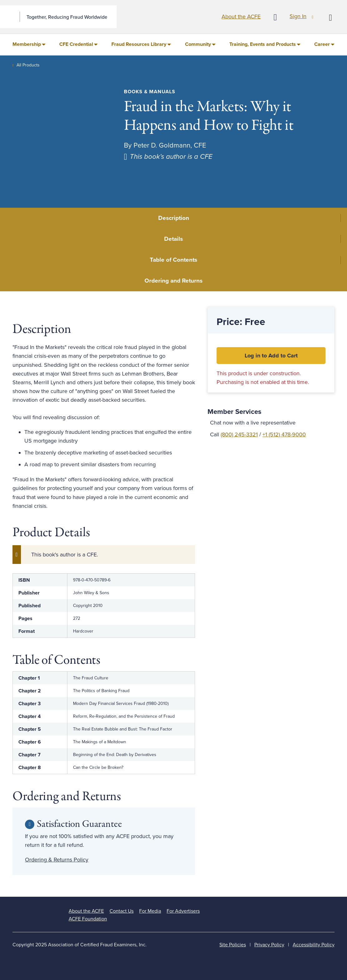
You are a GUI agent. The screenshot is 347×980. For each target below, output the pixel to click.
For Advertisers (183, 911)
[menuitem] (29, 45)
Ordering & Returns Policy (57, 860)
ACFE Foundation (88, 919)
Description (174, 218)
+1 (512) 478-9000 (284, 434)
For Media (150, 911)
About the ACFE (241, 17)
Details (173, 239)
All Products (28, 65)
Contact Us (122, 911)
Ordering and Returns (173, 281)
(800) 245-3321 (239, 434)
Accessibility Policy (314, 945)
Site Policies (233, 945)
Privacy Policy (269, 945)
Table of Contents (173, 260)
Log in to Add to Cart (271, 356)
